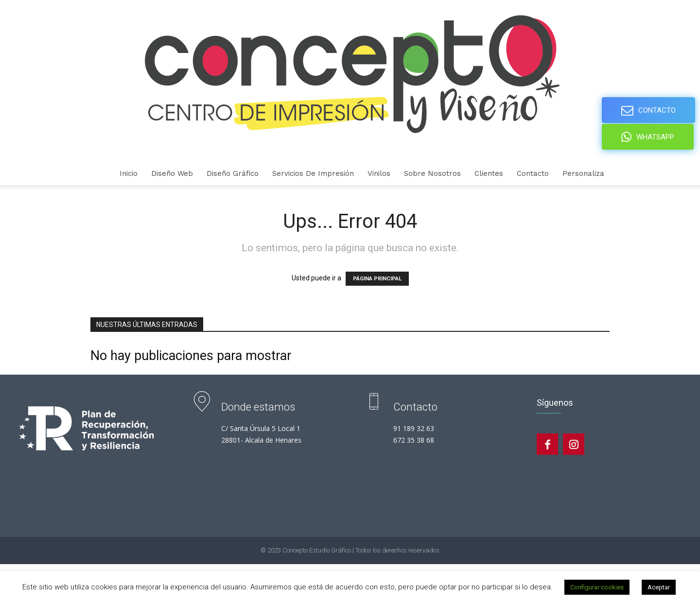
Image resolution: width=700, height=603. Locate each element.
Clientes (489, 173)
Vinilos (379, 173)
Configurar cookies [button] (597, 587)
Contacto (533, 173)
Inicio (129, 173)
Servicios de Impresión (313, 173)
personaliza (583, 173)
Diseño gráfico (233, 173)
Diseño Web (172, 173)
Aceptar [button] (659, 587)
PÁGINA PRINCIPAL (377, 279)
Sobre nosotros (432, 173)
